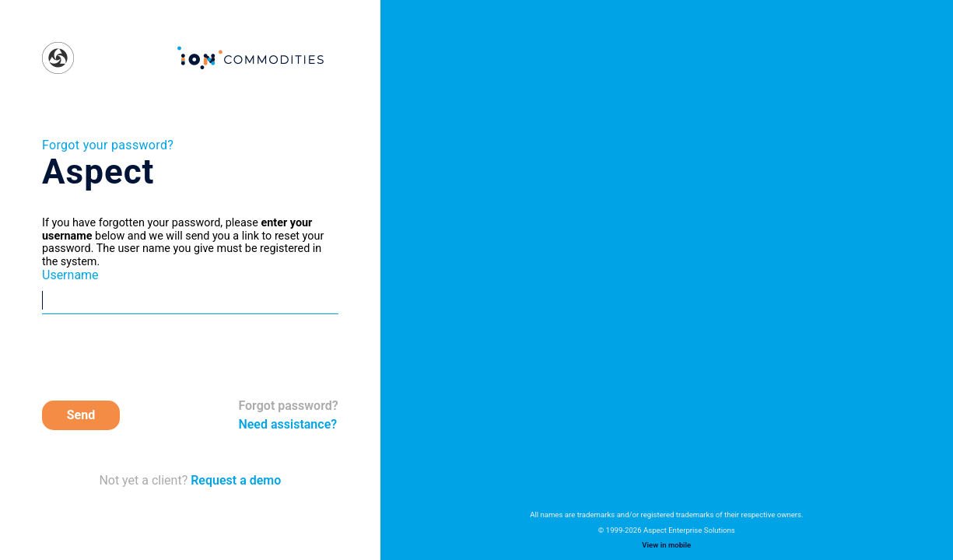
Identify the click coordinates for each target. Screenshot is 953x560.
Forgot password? (288, 406)
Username (70, 275)
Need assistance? (287, 424)
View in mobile (666, 545)
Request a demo (234, 480)
